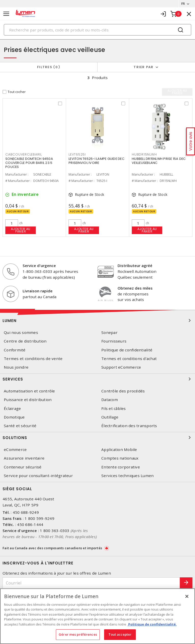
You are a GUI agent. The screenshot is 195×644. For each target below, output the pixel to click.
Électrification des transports (129, 426)
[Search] (97, 30)
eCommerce (15, 450)
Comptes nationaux (120, 458)
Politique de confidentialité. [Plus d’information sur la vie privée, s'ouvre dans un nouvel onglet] (152, 624)
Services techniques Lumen (127, 476)
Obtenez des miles (135, 288)
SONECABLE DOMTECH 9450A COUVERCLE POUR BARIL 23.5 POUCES (29, 163)
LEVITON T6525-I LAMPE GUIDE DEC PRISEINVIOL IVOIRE (96, 161)
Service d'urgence (39, 266)
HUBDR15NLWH (144, 154)
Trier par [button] (143, 67)
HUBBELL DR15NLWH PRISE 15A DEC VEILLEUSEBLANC (159, 161)
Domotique (14, 417)
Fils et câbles (114, 409)
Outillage (110, 417)
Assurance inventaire (24, 458)
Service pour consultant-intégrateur (38, 476)
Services (97, 379)
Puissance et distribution (28, 400)
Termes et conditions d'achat (129, 359)
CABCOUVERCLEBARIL (24, 154)
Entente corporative (121, 467)
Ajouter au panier (21, 230)
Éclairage (12, 409)
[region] (97, 616)
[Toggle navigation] (6, 14)
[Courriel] (91, 583)
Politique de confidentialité (127, 350)
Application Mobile (119, 450)
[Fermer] (187, 596)
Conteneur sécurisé (23, 467)
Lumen (97, 320)
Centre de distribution (25, 341)
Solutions (97, 438)
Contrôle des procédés (123, 391)
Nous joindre (16, 367)
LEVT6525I (77, 154)
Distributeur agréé (135, 266)
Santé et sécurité (20, 426)
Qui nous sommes (21, 333)
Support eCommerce (121, 367)
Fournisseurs (114, 341)
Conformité (15, 350)
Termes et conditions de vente (33, 359)
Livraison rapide (38, 291)
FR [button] (183, 4)
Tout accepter (120, 634)
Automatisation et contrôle (29, 391)
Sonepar (109, 333)
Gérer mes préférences (78, 634)
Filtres (49, 67)
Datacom (110, 400)
